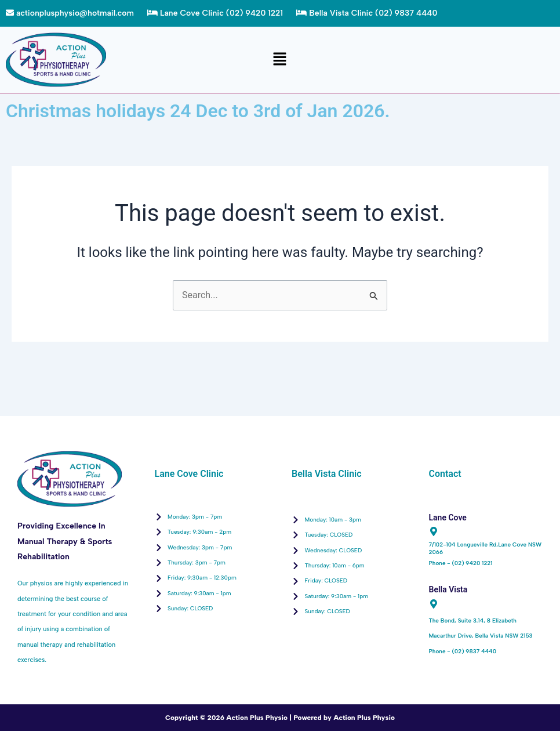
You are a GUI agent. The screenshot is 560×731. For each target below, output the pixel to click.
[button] (280, 60)
